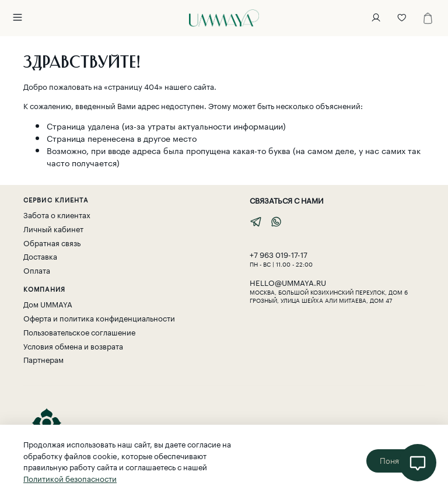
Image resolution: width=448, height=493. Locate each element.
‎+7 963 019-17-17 (279, 254)
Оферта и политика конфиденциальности (99, 318)
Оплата (37, 270)
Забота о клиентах (57, 214)
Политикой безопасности (70, 478)
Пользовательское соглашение (79, 332)
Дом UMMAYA (48, 304)
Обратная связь (52, 242)
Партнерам (43, 359)
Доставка (40, 256)
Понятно (396, 461)
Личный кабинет (53, 228)
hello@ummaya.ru (288, 282)
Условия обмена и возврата (73, 346)
